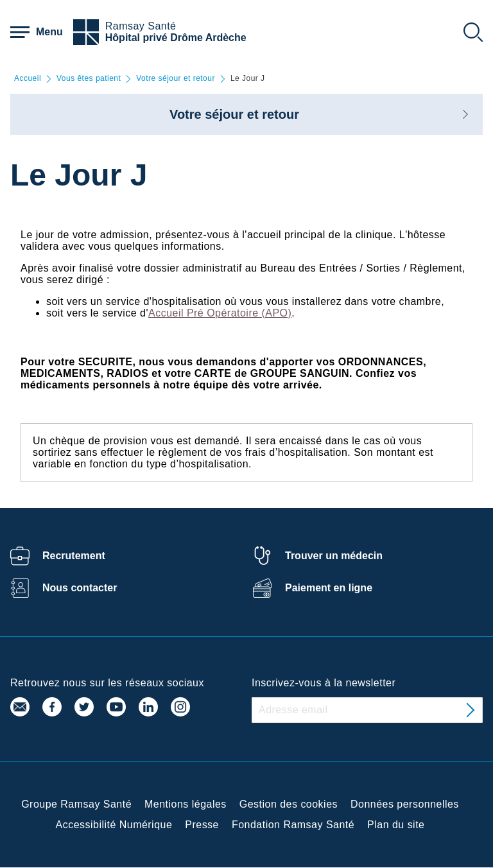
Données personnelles (405, 804)
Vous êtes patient (89, 79)
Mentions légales (186, 804)
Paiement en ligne (329, 588)
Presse (202, 825)
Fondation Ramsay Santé (293, 825)
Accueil (28, 79)
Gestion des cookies (289, 804)
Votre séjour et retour (176, 79)
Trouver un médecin (334, 556)
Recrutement (74, 556)
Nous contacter (80, 588)
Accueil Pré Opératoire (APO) (220, 313)
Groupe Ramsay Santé (76, 804)
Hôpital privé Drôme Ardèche (176, 38)
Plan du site (396, 825)
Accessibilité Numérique (114, 825)
